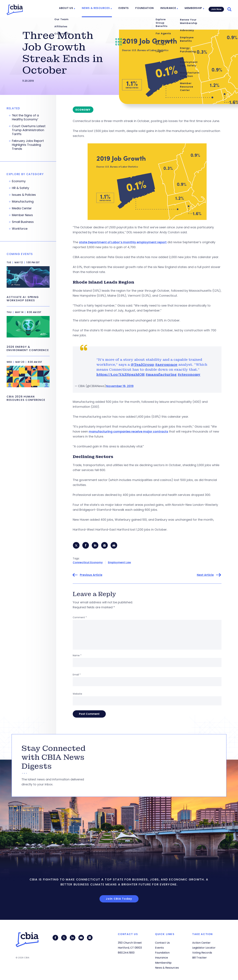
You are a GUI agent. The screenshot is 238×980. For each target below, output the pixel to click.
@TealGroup (142, 365)
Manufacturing (23, 202)
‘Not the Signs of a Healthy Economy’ (25, 117)
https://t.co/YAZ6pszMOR (120, 375)
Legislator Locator (204, 948)
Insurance (168, 9)
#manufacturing (161, 375)
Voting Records (202, 953)
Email (77, 675)
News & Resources (99, 9)
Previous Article (91, 575)
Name (77, 656)
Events (126, 9)
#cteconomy (189, 375)
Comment (80, 618)
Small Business (23, 222)
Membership (192, 9)
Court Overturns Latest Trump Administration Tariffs (29, 130)
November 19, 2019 (120, 386)
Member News (22, 215)
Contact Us (162, 943)
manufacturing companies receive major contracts (128, 431)
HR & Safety (20, 188)
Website (77, 694)
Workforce (20, 229)
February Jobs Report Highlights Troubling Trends (28, 145)
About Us (71, 9)
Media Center (22, 208)
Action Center (201, 943)
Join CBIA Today (119, 899)
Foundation (146, 9)
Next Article (205, 575)
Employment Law (119, 563)
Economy (19, 181)
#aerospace (166, 365)
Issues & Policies (24, 195)
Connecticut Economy (88, 563)
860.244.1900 (126, 953)
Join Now (216, 9)
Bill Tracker (199, 958)
